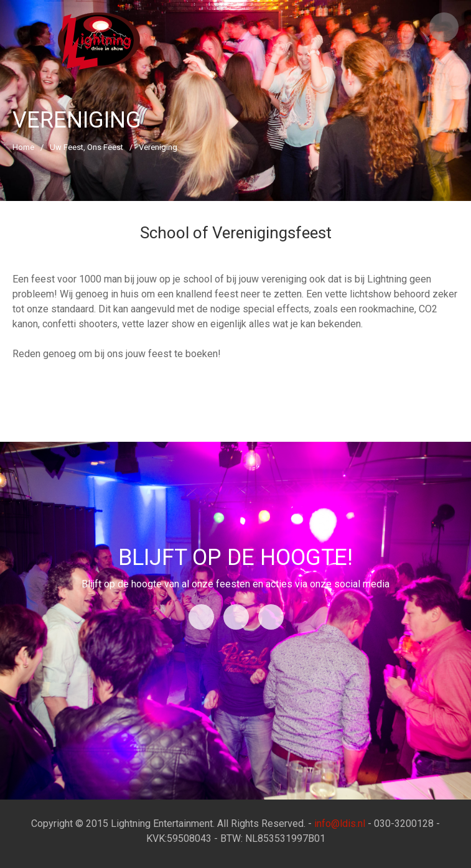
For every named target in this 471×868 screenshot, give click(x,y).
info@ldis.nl (340, 824)
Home (23, 147)
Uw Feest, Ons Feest (86, 147)
